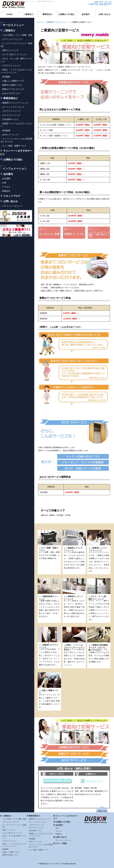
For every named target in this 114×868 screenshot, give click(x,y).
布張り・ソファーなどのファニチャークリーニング (74, 648)
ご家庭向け (28, 14)
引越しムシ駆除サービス (13, 81)
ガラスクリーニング (11, 115)
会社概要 (6, 179)
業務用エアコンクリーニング (15, 103)
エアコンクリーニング (12, 39)
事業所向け (47, 14)
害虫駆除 (6, 77)
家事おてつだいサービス (13, 89)
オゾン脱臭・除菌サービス (14, 146)
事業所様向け (9, 98)
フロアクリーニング (11, 66)
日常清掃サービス (10, 119)
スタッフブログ (10, 196)
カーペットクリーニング (13, 107)
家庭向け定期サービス (12, 85)
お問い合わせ (104, 14)
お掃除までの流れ (66, 14)
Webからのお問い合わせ (57, 781)
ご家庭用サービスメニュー (57, 22)
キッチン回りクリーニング (14, 54)
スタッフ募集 (60, 843)
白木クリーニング (10, 135)
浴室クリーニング (10, 50)
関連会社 (6, 191)
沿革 (4, 183)
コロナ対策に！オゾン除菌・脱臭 (17, 35)
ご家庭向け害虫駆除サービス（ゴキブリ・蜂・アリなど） (98, 648)
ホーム (40, 22)
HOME (9, 14)
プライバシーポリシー (12, 206)
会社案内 (85, 14)
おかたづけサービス (11, 93)
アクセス (6, 187)
